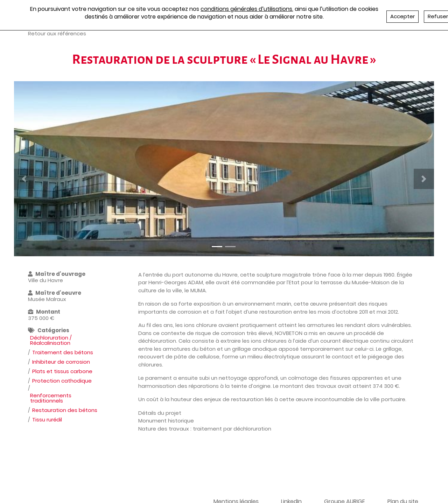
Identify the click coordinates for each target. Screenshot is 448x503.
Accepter (402, 16)
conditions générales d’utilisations (246, 9)
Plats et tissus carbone (62, 371)
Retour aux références (57, 33)
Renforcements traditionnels (51, 398)
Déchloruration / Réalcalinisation (51, 340)
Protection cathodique (62, 381)
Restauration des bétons (65, 410)
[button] (24, 179)
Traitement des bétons (63, 352)
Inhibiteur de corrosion (61, 362)
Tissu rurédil (47, 420)
